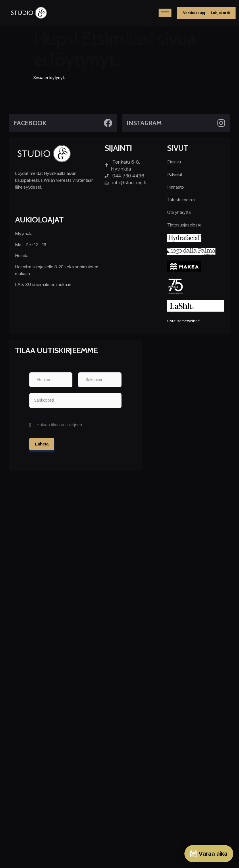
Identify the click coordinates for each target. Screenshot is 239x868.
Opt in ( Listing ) (44, 417)
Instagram (144, 123)
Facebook (30, 123)
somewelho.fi (189, 321)
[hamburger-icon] (165, 13)
